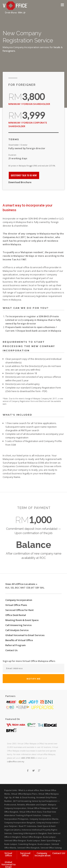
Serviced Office (25, 854)
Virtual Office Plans (16, 605)
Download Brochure (20, 182)
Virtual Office (8, 854)
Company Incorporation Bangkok (20, 823)
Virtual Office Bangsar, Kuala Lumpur (39, 837)
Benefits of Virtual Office (19, 640)
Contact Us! (59, 853)
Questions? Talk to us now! (24, 175)
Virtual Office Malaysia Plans (24, 794)
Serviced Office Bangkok (28, 848)
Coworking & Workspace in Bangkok (30, 833)
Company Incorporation (19, 600)
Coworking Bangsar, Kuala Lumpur (34, 844)
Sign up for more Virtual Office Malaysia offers (29, 661)
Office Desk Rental (16, 615)
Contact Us (11, 650)
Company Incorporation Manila (44, 819)
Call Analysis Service (17, 630)
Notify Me (34, 679)
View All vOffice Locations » (21, 584)
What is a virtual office (29, 790)
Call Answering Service (18, 625)
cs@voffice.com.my (16, 762)
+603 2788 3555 (28, 758)
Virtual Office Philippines (39, 808)
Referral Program (15, 645)
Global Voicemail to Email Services (25, 635)
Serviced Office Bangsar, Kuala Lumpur (22, 841)
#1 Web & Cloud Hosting (24, 797)
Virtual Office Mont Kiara (31, 812)
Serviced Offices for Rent (19, 610)
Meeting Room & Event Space (22, 620)
